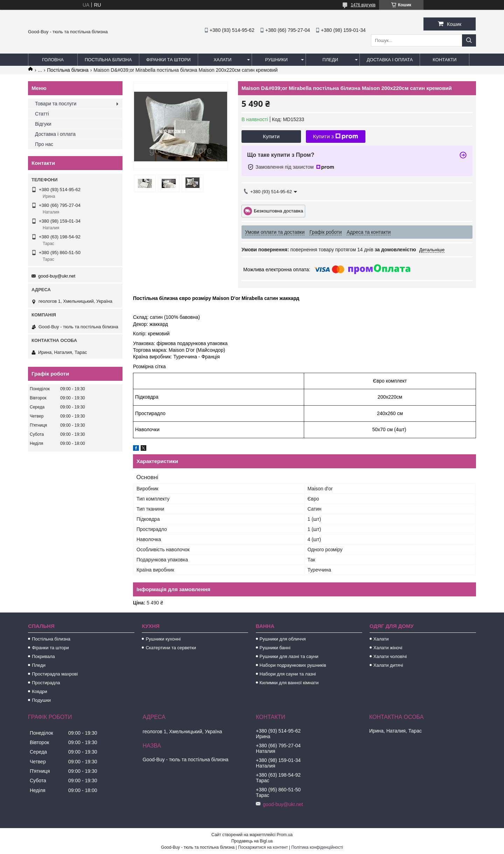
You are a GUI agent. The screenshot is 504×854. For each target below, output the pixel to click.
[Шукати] (469, 40)
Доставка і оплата (390, 60)
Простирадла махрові (55, 674)
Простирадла (46, 683)
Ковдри (40, 691)
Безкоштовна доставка (278, 211)
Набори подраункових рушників (293, 665)
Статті (42, 114)
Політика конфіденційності (317, 847)
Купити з (335, 136)
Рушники (276, 60)
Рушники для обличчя (283, 639)
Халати (222, 60)
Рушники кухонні (163, 639)
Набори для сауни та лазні (288, 674)
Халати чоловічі (390, 656)
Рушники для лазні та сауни (289, 656)
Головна (53, 60)
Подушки (41, 700)
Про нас (44, 144)
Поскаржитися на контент (263, 847)
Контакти (444, 60)
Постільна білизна (108, 60)
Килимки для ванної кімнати (289, 683)
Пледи (330, 60)
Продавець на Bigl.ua (252, 841)
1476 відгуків (363, 5)
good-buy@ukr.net (57, 276)
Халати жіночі (388, 648)
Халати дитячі (388, 665)
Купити (271, 136)
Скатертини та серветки (171, 648)
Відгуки (43, 124)
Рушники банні (275, 648)
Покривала (43, 656)
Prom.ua (285, 835)
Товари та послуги (56, 104)
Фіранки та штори (169, 60)
